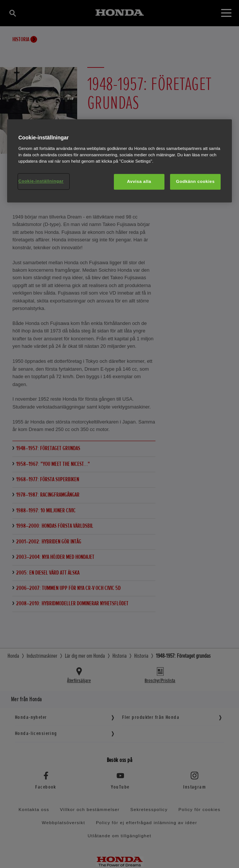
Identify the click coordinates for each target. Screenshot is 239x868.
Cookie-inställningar (41, 181)
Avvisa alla (139, 181)
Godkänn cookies (195, 181)
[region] (119, 161)
